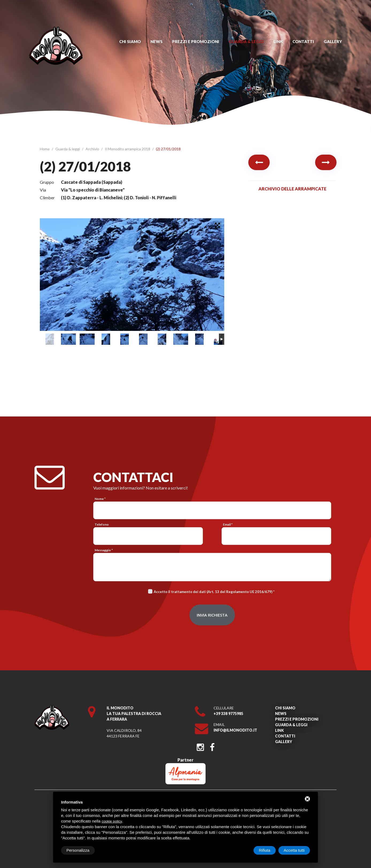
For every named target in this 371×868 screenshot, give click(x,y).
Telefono (102, 524)
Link (278, 41)
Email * (228, 524)
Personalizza (78, 850)
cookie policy (112, 821)
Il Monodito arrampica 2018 (128, 149)
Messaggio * (104, 550)
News (156, 41)
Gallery (333, 41)
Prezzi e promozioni (196, 41)
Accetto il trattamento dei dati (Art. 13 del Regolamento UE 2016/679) (213, 592)
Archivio (93, 149)
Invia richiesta (212, 615)
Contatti (303, 41)
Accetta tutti (294, 850)
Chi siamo (130, 41)
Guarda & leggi (246, 41)
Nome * (100, 499)
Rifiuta (265, 850)
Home (45, 149)
